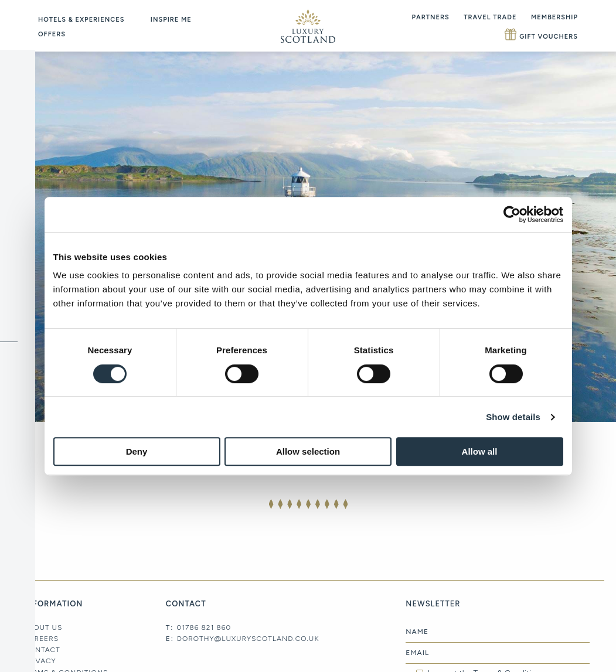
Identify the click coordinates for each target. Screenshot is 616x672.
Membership (554, 17)
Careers (41, 639)
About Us (43, 627)
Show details (513, 417)
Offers (52, 34)
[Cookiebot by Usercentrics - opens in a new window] (512, 214)
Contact (42, 650)
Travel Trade (490, 17)
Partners (431, 17)
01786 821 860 (204, 627)
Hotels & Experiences (81, 20)
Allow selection (308, 451)
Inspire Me (171, 20)
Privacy (40, 661)
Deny (137, 451)
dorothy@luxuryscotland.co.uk (248, 639)
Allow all (480, 451)
